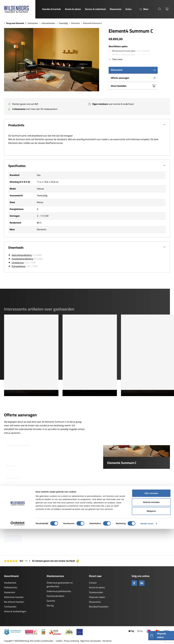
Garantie (51, 601)
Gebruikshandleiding (22, 255)
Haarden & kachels (52, 9)
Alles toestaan (151, 608)
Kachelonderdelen (55, 596)
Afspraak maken (97, 597)
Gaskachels (10, 592)
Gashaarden (33, 23)
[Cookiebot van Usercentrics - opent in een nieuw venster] (18, 639)
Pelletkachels (11, 587)
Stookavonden (96, 592)
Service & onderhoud (95, 9)
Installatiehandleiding (22, 259)
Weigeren (151, 626)
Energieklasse (19, 266)
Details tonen (147, 639)
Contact (93, 583)
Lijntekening (18, 263)
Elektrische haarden (14, 597)
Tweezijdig (63, 23)
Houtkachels (10, 583)
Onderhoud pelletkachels (59, 591)
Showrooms (116, 9)
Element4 (75, 23)
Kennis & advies (73, 9)
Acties (129, 9)
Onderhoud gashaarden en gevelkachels (60, 585)
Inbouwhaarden (48, 23)
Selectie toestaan (151, 617)
